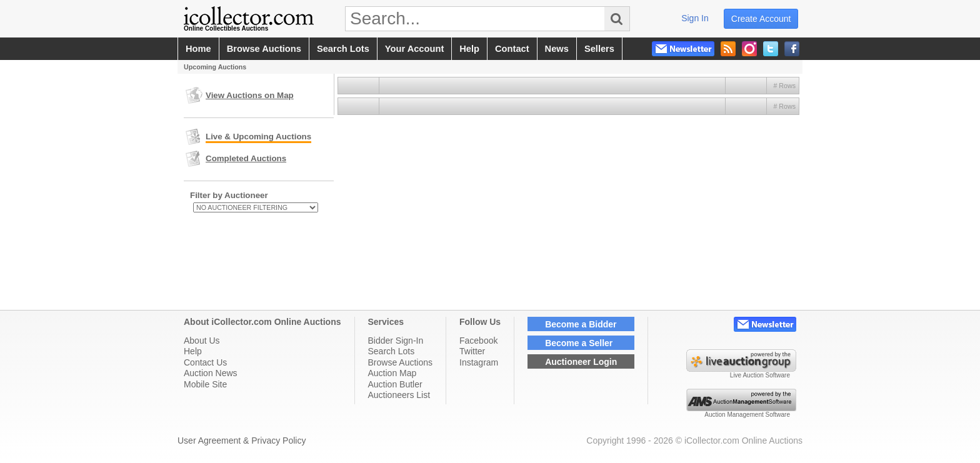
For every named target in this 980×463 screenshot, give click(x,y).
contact (512, 49)
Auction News (211, 373)
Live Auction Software (760, 375)
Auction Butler (395, 384)
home (198, 49)
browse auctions (264, 49)
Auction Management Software (747, 415)
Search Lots (392, 351)
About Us (202, 341)
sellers (599, 49)
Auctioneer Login (581, 362)
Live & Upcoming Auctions (258, 137)
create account (761, 19)
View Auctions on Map (250, 95)
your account (414, 49)
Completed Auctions (246, 158)
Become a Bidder (581, 324)
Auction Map (392, 373)
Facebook (478, 341)
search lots (343, 49)
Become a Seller (579, 343)
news (557, 49)
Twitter (472, 351)
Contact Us (205, 362)
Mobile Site (205, 384)
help (469, 49)
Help (193, 351)
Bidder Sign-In (396, 341)
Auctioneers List (399, 395)
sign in (695, 18)
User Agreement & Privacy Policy (242, 441)
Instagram (479, 362)
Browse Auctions (401, 362)
